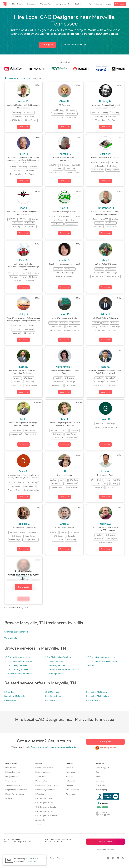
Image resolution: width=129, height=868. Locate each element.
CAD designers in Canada (46, 807)
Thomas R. (64, 154)
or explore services (105, 849)
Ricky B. (23, 315)
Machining (50, 700)
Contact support (102, 768)
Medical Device (93, 700)
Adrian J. (105, 315)
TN (29, 79)
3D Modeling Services (55, 666)
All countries (40, 820)
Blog (97, 772)
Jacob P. (64, 315)
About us (69, 768)
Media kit (69, 777)
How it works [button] (11, 764)
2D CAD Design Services (16, 666)
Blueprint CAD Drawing (15, 696)
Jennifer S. (64, 260)
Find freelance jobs (43, 772)
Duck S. (23, 472)
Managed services (13, 772)
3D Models (9, 692)
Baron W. (106, 154)
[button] (32, 4)
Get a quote (120, 4)
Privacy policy (71, 794)
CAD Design (10, 700)
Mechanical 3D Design (96, 692)
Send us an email (40, 747)
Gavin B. (105, 419)
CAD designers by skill (44, 798)
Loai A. (105, 472)
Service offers (41, 777)
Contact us (70, 785)
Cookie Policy (32, 861)
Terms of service (72, 790)
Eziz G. (105, 367)
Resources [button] (100, 764)
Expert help (100, 785)
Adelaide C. (23, 524)
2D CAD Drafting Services (16, 670)
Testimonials (70, 781)
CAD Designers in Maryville (17, 632)
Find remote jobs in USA (45, 790)
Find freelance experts (44, 768)
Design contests (12, 777)
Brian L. (23, 208)
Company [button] (69, 764)
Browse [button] (39, 764)
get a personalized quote (64, 747)
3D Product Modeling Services (18, 661)
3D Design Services (54, 661)
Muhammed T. (64, 367)
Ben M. (23, 260)
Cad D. (64, 208)
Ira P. (23, 419)
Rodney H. (105, 102)
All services (10, 798)
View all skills (11, 638)
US (23, 79)
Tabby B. (106, 260)
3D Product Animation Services (101, 657)
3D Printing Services (55, 674)
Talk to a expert (74, 44)
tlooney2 (105, 524)
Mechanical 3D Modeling (97, 696)
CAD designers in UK (44, 812)
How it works (11, 768)
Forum (98, 777)
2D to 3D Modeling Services (58, 657)
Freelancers (14, 79)
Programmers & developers (16, 790)
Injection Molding (53, 696)
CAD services (11, 781)
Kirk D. (64, 419)
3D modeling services (14, 785)
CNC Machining (52, 692)
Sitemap (39, 825)
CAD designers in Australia (46, 816)
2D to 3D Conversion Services (18, 674)
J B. (64, 472)
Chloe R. (64, 102)
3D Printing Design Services (17, 657)
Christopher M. (106, 208)
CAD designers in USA (44, 803)
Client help (100, 781)
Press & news (71, 772)
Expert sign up (101, 790)
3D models (40, 794)
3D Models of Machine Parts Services (62, 670)
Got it (9, 860)
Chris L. (64, 524)
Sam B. (23, 367)
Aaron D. (23, 102)
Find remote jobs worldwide (47, 785)
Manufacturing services (15, 794)
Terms (52, 858)
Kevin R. (23, 154)
